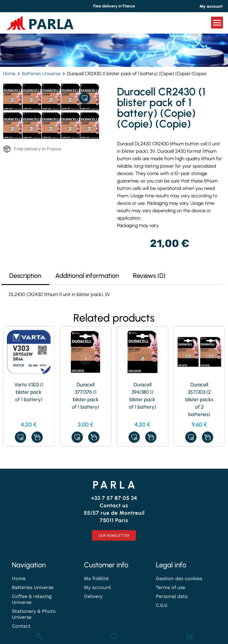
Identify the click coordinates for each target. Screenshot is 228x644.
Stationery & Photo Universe (34, 614)
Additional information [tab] (87, 276)
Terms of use (171, 587)
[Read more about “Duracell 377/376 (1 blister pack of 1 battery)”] (94, 437)
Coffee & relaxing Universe (32, 599)
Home (9, 74)
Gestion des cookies (179, 578)
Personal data (172, 596)
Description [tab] (25, 276)
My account (98, 587)
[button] (37, 437)
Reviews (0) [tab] (149, 276)
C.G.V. (162, 605)
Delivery (93, 596)
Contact (21, 626)
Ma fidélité (96, 578)
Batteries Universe (41, 74)
